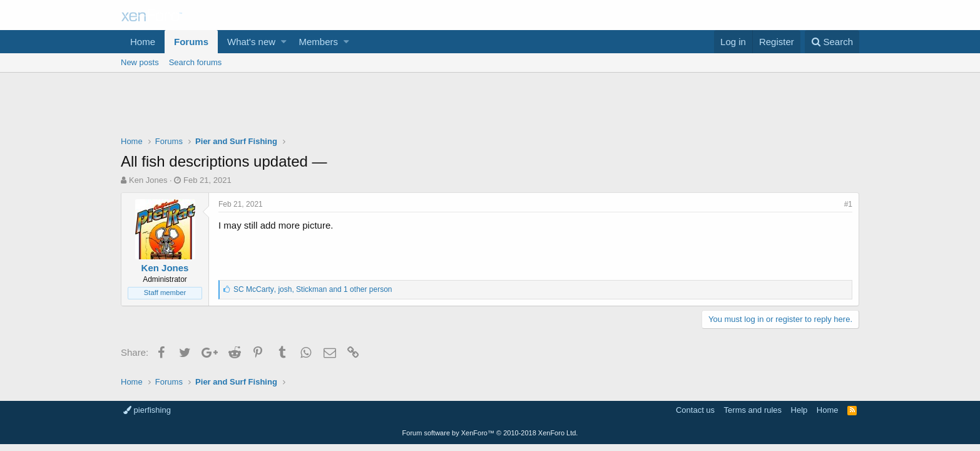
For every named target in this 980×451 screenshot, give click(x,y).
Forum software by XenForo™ (490, 433)
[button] (284, 42)
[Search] (832, 42)
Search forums (196, 62)
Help (799, 410)
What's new (251, 42)
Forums (191, 42)
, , (313, 289)
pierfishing (147, 410)
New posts (140, 62)
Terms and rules (753, 410)
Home (143, 42)
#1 (848, 204)
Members (319, 42)
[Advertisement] (490, 107)
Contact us (695, 410)
